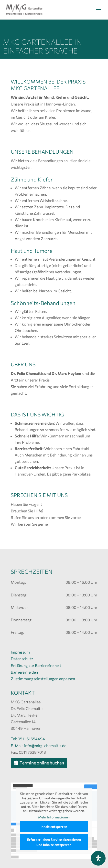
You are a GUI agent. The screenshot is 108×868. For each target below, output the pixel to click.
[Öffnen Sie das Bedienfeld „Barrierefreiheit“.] (98, 858)
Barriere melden (24, 672)
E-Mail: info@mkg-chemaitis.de (38, 746)
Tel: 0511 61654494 (28, 739)
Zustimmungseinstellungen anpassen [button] (43, 679)
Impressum (20, 652)
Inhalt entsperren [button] (54, 827)
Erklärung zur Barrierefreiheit (36, 665)
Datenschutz (22, 659)
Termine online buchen (42, 763)
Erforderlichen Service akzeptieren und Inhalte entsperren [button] (54, 842)
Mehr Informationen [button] (54, 817)
